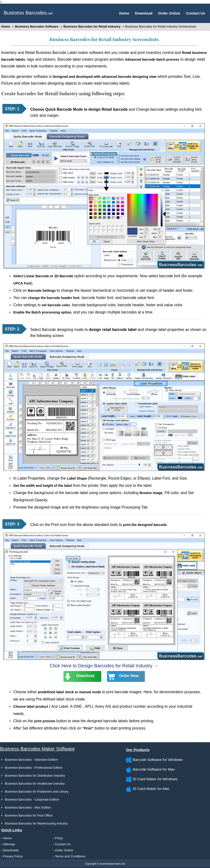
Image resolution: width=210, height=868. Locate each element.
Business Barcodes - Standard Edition (31, 760)
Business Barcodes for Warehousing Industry (36, 823)
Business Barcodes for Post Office (29, 815)
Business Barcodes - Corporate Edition (32, 799)
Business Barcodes (25, 13)
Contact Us (196, 13)
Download (144, 13)
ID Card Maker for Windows (155, 779)
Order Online (169, 13)
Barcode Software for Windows (158, 760)
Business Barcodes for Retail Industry (92, 26)
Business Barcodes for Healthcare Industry (35, 784)
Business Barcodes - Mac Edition (28, 807)
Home (124, 13)
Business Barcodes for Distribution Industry (35, 776)
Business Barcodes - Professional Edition (34, 768)
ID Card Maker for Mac (151, 789)
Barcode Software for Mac (154, 769)
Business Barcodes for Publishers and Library (37, 791)
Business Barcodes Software (37, 26)
